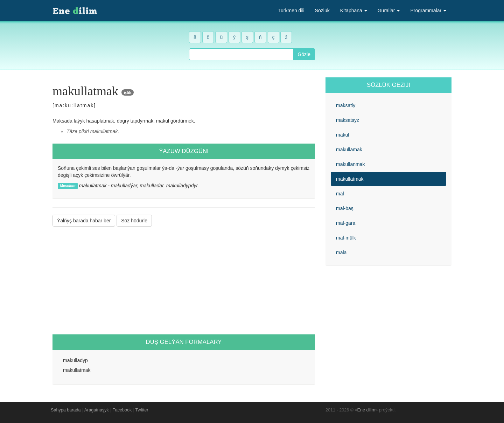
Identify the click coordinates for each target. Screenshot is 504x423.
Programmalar (428, 11)
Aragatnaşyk (97, 410)
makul (342, 135)
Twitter (142, 410)
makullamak (349, 150)
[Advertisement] (184, 280)
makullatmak (350, 179)
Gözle (304, 54)
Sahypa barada (66, 410)
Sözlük (322, 11)
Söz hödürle (134, 221)
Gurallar (389, 11)
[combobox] (241, 54)
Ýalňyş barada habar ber (84, 221)
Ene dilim (366, 410)
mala (341, 252)
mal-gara (346, 223)
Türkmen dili (291, 11)
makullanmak (350, 164)
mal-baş (345, 208)
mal (340, 194)
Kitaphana (354, 11)
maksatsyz (348, 120)
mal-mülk (346, 238)
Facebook (122, 410)
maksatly (346, 105)
